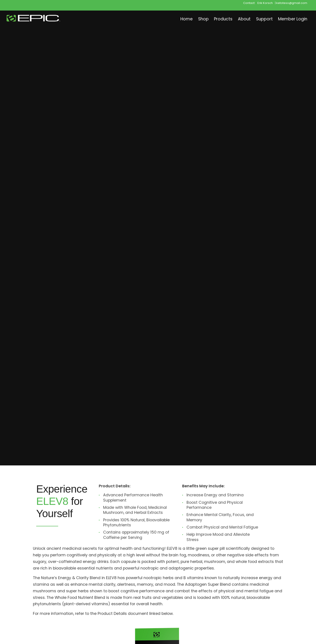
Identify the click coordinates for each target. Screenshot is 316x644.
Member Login (291, 19)
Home (173, 19)
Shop (192, 19)
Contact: (249, 3)
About (237, 19)
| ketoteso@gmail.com (291, 3)
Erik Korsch (265, 3)
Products (214, 19)
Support (259, 19)
